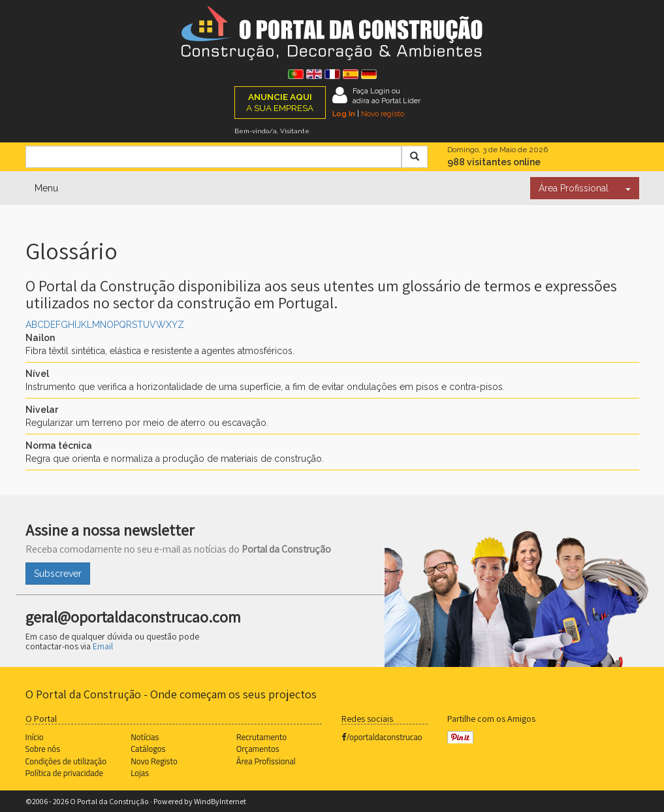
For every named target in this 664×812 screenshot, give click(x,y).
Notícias (145, 737)
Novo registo (383, 114)
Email (103, 646)
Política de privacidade (64, 773)
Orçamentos (258, 749)
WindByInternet (220, 801)
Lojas (140, 773)
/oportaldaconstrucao (382, 737)
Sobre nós (43, 749)
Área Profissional (574, 188)
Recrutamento (261, 737)
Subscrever (58, 574)
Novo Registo (154, 761)
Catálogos (148, 749)
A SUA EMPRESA (280, 102)
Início (35, 737)
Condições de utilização (66, 761)
